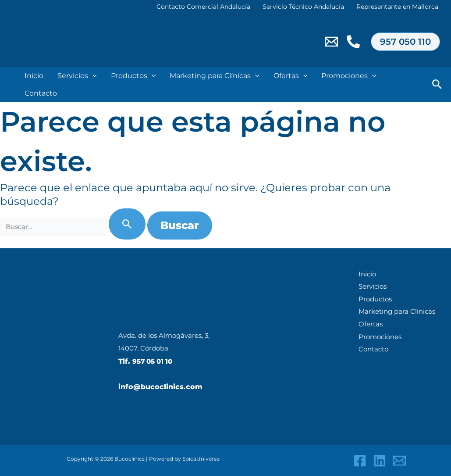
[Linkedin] (380, 461)
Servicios (77, 76)
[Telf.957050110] (353, 42)
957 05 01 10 (154, 361)
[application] (92, 76)
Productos (133, 76)
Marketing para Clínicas (215, 76)
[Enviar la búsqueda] (128, 224)
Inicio (364, 274)
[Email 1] (331, 42)
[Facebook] (360, 461)
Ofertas (291, 76)
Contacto (41, 93)
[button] (405, 42)
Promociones (349, 76)
